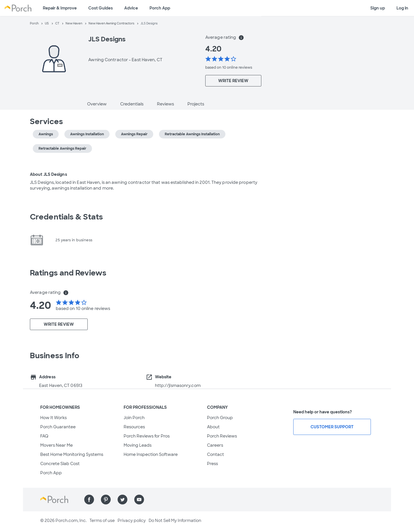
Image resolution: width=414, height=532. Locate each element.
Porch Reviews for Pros (147, 436)
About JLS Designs (48, 174)
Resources (134, 427)
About (213, 427)
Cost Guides (100, 8)
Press (212, 464)
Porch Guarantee (58, 427)
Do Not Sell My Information (175, 521)
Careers (215, 445)
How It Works (53, 418)
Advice (131, 8)
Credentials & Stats (66, 217)
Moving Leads (138, 445)
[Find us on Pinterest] (106, 500)
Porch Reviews (222, 436)
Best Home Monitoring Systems (72, 454)
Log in (402, 8)
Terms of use (102, 521)
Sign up (378, 8)
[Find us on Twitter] (122, 500)
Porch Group (220, 418)
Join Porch (134, 418)
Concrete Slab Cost (60, 464)
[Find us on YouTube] (139, 500)
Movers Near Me (56, 445)
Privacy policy (132, 521)
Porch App (160, 8)
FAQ (44, 436)
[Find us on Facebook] (89, 500)
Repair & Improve (60, 8)
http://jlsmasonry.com (178, 385)
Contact (215, 454)
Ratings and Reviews (68, 273)
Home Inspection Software (151, 454)
